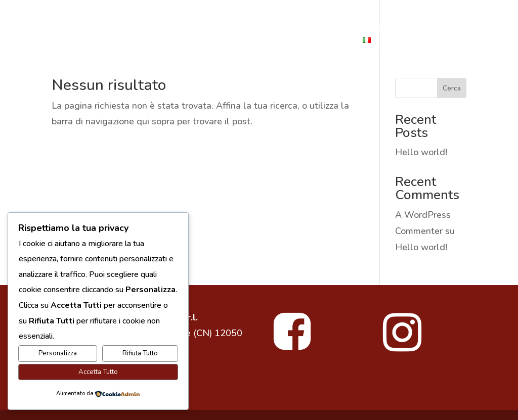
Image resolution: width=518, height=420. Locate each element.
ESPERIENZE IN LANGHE (186, 41)
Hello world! (421, 152)
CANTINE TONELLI (83, 30)
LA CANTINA (218, 30)
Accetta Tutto (98, 372)
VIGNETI (265, 41)
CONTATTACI (322, 41)
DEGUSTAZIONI (428, 30)
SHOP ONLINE (355, 30)
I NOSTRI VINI (285, 30)
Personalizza (58, 353)
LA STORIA (156, 30)
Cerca (452, 88)
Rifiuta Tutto (140, 353)
